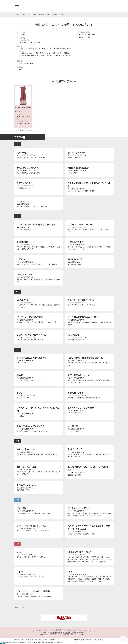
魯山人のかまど (75, 259)
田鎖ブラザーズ (75, 449)
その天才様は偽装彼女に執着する (32, 358)
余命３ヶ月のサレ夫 (26, 449)
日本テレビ (20, 186)
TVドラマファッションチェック (21, 15)
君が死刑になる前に (77, 393)
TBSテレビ (71, 245)
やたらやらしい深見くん (28, 168)
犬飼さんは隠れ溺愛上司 (79, 168)
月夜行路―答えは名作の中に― (82, 300)
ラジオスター (23, 201)
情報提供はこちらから (41, 640)
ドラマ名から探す (36, 15)
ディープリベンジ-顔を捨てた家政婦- (33, 591)
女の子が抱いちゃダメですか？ (31, 426)
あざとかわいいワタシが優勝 (81, 408)
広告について (29, 640)
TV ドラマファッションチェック (64, 6)
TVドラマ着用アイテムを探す (23, 130)
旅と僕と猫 (73, 426)
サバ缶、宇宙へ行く (77, 153)
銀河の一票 (22, 153)
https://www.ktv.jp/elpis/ (26, 63)
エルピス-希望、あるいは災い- (50, 15)
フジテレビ (20, 155)
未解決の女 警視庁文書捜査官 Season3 (85, 358)
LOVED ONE (23, 300)
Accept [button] (4, 643)
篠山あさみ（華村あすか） (88, 35)
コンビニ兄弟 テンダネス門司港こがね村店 (36, 225)
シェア (22, 607)
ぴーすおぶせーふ (25, 274)
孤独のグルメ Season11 (28, 485)
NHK (18, 204)
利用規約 (52, 640)
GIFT (70, 572)
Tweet (16, 607)
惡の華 (20, 375)
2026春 (20, 137)
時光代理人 (22, 508)
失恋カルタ (22, 259)
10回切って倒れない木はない (81, 552)
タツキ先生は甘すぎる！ (79, 508)
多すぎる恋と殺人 (25, 183)
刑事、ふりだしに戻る (27, 467)
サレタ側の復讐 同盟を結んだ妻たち (84, 317)
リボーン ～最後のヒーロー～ (81, 225)
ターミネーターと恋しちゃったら (32, 526)
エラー (20, 572)
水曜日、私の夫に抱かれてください (33, 335)
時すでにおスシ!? (76, 242)
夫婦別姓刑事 (23, 242)
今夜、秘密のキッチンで (79, 375)
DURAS (19, 115)
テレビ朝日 (71, 227)
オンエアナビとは (19, 640)
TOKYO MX (20, 170)
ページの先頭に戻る (123, 639)
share (19, 552)
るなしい (21, 393)
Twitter (21, 69)
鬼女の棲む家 (74, 335)
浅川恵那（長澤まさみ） (87, 37)
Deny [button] (1, 643)
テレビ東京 (71, 189)
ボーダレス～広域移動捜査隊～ (31, 317)
